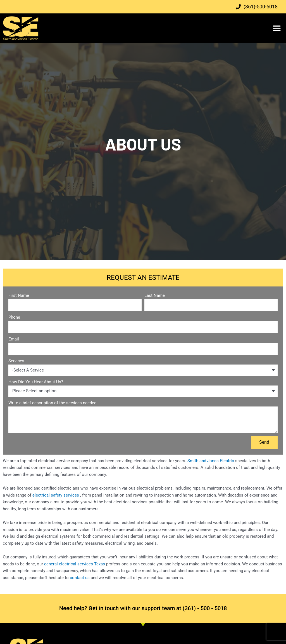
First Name (19, 295)
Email (14, 339)
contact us (80, 578)
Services (16, 361)
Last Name (155, 295)
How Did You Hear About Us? (36, 382)
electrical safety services (56, 495)
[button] (277, 28)
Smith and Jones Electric (211, 461)
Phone (14, 317)
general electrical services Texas (74, 564)
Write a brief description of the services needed (52, 403)
